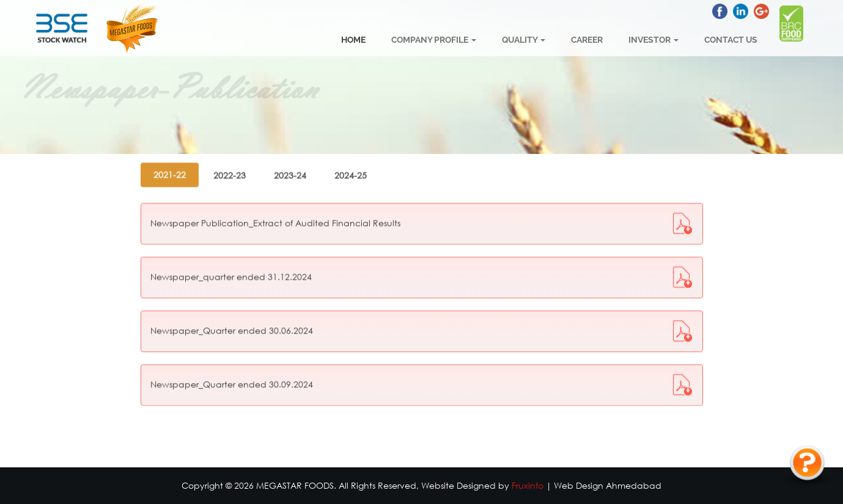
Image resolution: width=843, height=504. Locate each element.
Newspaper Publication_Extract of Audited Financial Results (275, 203)
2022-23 (230, 155)
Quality (524, 40)
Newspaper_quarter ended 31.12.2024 (231, 256)
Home (353, 40)
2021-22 (170, 154)
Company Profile (434, 40)
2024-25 (351, 155)
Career (587, 40)
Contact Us (731, 40)
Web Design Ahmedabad (608, 485)
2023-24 (290, 155)
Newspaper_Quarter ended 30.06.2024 (232, 310)
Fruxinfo (528, 485)
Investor (653, 40)
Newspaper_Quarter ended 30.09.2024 (232, 364)
